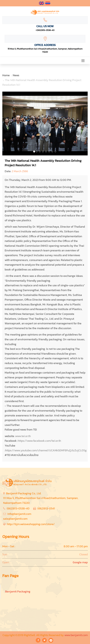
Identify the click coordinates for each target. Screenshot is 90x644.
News (16, 75)
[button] (9, 124)
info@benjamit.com (19, 514)
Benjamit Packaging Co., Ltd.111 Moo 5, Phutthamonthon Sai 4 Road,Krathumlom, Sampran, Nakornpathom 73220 (41, 498)
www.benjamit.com (76, 635)
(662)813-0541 (46, 508)
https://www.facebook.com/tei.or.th (39, 441)
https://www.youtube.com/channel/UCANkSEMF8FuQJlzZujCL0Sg (46, 450)
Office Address (45, 45)
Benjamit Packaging (18, 592)
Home (6, 75)
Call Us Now (45, 26)
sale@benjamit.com (15, 519)
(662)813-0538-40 (18, 508)
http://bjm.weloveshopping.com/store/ (31, 524)
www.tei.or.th (23, 436)
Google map (80, 562)
